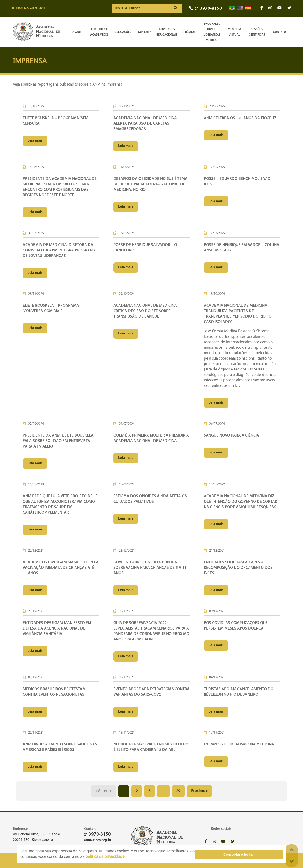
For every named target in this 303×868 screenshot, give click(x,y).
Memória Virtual (234, 32)
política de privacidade (87, 857)
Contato (279, 32)
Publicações (122, 32)
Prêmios (189, 32)
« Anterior (103, 791)
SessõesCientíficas (257, 32)
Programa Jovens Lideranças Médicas (212, 32)
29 (178, 791)
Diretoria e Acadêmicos (99, 32)
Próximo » (200, 791)
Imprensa (145, 32)
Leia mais (35, 141)
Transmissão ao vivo (28, 8)
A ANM (77, 32)
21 (206, 9)
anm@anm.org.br (98, 840)
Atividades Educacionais (167, 32)
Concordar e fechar (256, 854)
